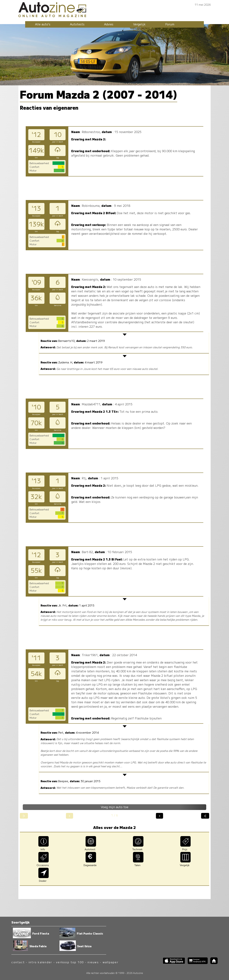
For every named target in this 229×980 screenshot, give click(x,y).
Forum (170, 24)
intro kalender (40, 962)
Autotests (77, 24)
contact (18, 962)
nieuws (93, 962)
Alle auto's (43, 24)
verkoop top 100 (70, 962)
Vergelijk (139, 24)
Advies (109, 24)
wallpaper (111, 962)
